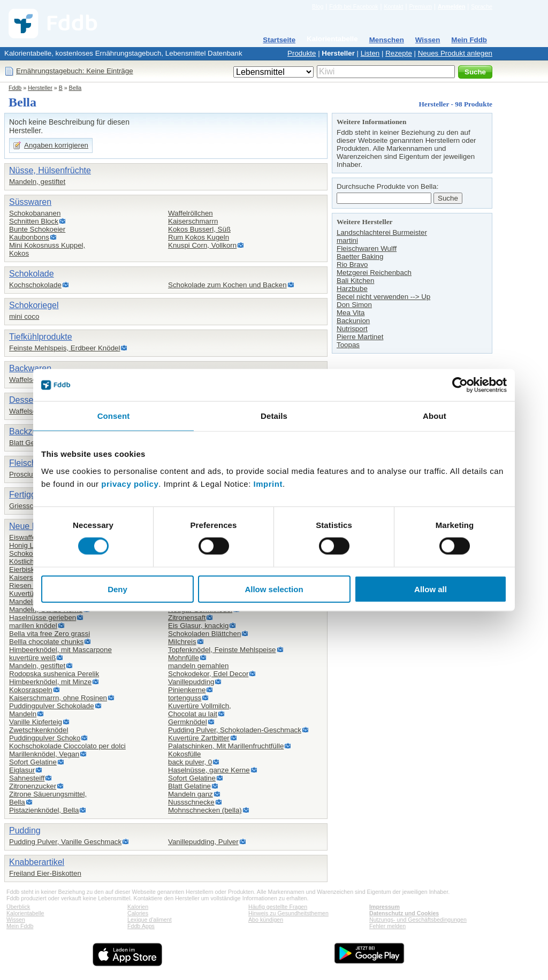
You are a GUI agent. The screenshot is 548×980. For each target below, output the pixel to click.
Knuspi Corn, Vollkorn (202, 245)
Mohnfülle (184, 658)
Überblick (18, 907)
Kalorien (138, 907)
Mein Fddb (469, 40)
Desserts (26, 400)
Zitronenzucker (33, 786)
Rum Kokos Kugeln (199, 237)
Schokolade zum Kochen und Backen (227, 285)
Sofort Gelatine (33, 762)
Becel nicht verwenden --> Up (383, 297)
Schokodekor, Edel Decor (208, 674)
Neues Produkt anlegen (455, 53)
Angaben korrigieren (56, 145)
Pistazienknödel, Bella (44, 810)
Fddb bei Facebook (353, 6)
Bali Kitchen (355, 281)
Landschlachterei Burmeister (382, 232)
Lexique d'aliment (150, 920)
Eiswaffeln (25, 537)
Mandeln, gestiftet (37, 182)
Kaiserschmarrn (193, 221)
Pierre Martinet (360, 337)
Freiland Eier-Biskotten (45, 873)
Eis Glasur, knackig (198, 626)
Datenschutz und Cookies (404, 913)
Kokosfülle (185, 754)
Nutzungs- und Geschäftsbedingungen (418, 920)
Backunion (353, 321)
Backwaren (30, 368)
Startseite (279, 40)
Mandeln (23, 714)
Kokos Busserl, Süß (199, 229)
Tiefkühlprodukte (41, 337)
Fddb (15, 88)
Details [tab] (274, 416)
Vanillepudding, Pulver (203, 842)
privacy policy (130, 483)
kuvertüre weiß (32, 658)
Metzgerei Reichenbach (374, 273)
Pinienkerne (187, 690)
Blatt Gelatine (31, 443)
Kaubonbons (29, 237)
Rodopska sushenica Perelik (54, 674)
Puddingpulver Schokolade (52, 706)
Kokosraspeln (31, 690)
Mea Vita (351, 313)
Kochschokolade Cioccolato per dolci (67, 746)
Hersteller (338, 53)
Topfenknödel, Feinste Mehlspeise (222, 650)
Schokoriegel (34, 305)
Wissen (428, 40)
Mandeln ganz (191, 794)
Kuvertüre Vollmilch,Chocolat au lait (200, 710)
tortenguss (185, 698)
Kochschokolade (35, 285)
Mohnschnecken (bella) (205, 810)
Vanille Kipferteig (36, 722)
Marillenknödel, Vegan (44, 754)
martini (347, 240)
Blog (318, 6)
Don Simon (354, 305)
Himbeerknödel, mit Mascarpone (60, 650)
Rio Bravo (352, 265)
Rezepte (399, 53)
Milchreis (182, 642)
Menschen (387, 40)
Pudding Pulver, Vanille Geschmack (65, 842)
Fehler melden (387, 926)
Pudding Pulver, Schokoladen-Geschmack (235, 730)
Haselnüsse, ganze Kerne (209, 770)
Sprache (482, 6)
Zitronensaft (187, 618)
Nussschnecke (191, 802)
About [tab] (435, 416)
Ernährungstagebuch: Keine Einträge (75, 71)
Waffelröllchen (191, 213)
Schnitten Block (34, 221)
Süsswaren (30, 202)
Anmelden (452, 6)
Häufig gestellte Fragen (278, 907)
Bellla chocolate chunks (46, 642)
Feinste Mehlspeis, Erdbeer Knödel (64, 348)
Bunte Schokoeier (37, 229)
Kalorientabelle (332, 39)
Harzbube (352, 289)
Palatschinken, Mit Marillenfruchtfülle (226, 746)
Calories (138, 913)
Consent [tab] (114, 416)
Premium (420, 6)
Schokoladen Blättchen (204, 634)
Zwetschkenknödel (39, 730)
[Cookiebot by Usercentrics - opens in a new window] (460, 385)
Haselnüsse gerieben (43, 618)
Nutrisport (352, 329)
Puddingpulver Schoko (45, 738)
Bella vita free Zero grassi (50, 634)
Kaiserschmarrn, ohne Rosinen (58, 698)
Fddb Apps (141, 926)
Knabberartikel (37, 862)
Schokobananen (35, 213)
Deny (117, 589)
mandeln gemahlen (198, 666)
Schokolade (32, 274)
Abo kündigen (266, 920)
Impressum (385, 907)
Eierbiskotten (30, 569)
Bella (75, 88)
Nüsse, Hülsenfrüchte (50, 170)
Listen (370, 53)
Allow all (431, 589)
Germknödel (188, 722)
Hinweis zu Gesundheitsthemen (288, 913)
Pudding (25, 830)
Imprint (268, 483)
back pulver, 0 (190, 762)
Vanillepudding (191, 682)
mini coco (24, 316)
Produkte (302, 53)
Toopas (348, 345)
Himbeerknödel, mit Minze (50, 682)
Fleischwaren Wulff (367, 248)
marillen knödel (33, 626)
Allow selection (274, 589)
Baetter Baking (360, 257)
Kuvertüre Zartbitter (199, 738)
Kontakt (393, 6)
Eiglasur (22, 770)
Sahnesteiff (27, 778)
